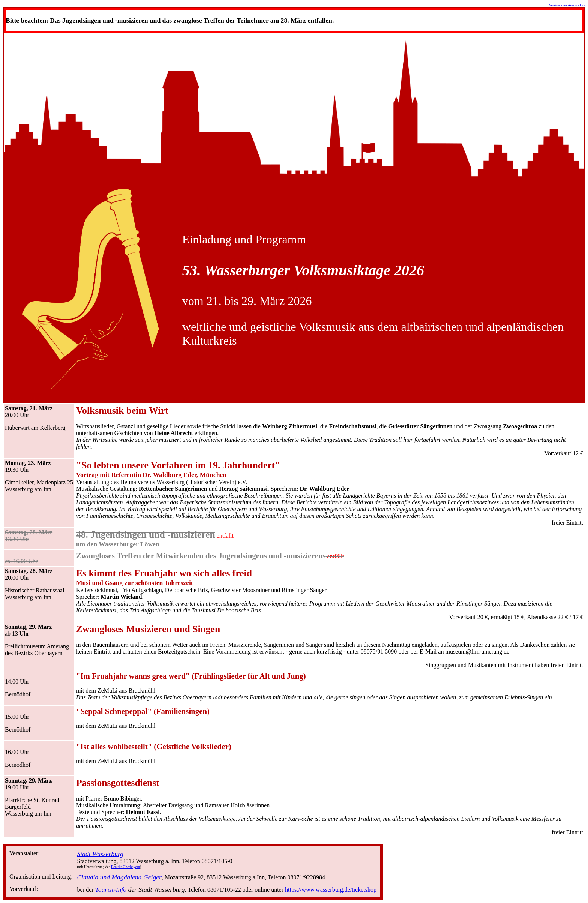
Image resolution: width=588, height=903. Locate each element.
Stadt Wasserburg (100, 854)
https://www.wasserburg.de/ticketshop (331, 890)
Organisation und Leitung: (41, 877)
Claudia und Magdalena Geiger (119, 877)
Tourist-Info (111, 889)
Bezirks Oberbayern (125, 867)
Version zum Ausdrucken (567, 5)
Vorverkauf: (24, 889)
